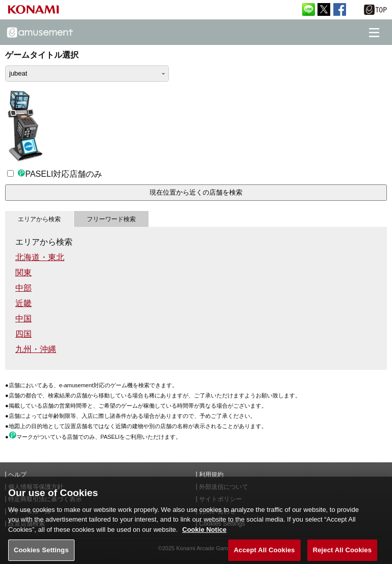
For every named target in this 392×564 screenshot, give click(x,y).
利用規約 (211, 475)
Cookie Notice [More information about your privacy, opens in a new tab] (204, 535)
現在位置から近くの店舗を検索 (196, 192)
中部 (23, 288)
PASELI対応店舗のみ (55, 174)
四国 (23, 334)
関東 (23, 273)
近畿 (23, 303)
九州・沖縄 (36, 349)
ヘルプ (17, 475)
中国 (23, 319)
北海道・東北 (40, 257)
